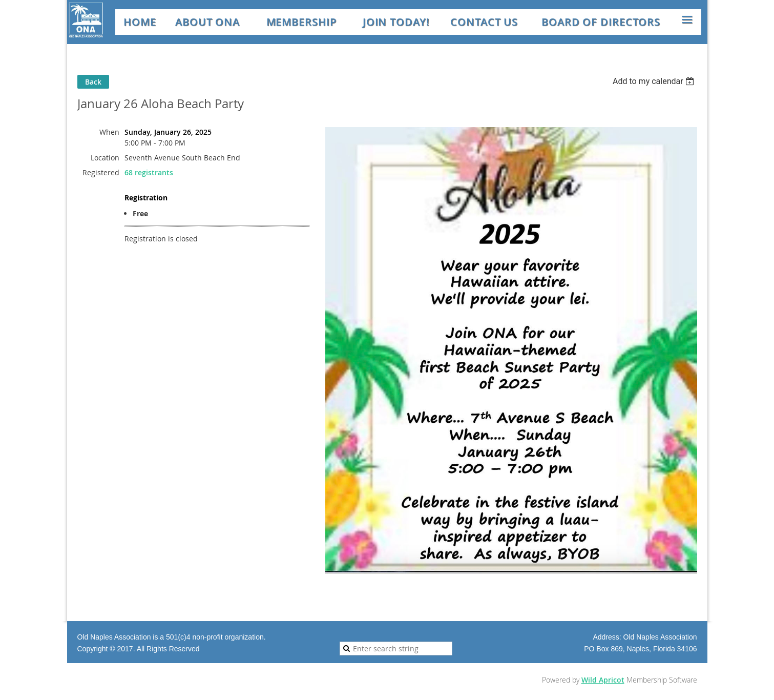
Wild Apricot (603, 680)
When (109, 132)
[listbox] (655, 81)
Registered (101, 172)
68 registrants (149, 172)
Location (105, 158)
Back (93, 82)
